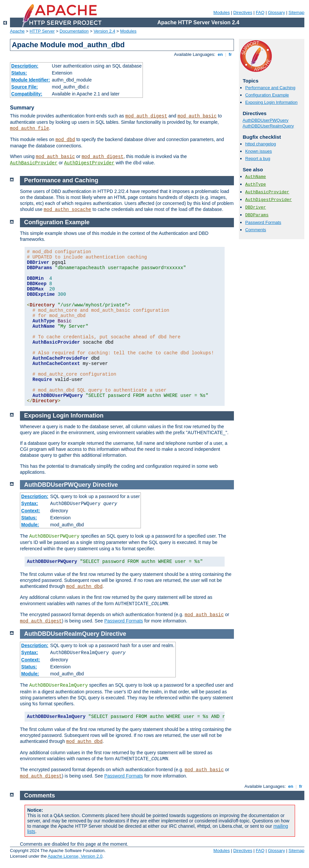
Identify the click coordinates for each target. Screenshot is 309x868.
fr (230, 54)
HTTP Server (42, 31)
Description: (25, 66)
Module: (30, 525)
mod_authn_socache (68, 210)
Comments (256, 230)
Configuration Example (267, 95)
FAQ (260, 12)
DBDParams (257, 215)
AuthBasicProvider (34, 163)
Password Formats (263, 222)
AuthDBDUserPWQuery (265, 120)
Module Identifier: (31, 80)
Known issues (258, 151)
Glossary (276, 12)
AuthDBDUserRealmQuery (268, 126)
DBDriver (256, 207)
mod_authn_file (30, 128)
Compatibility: (27, 94)
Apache (17, 31)
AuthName (256, 177)
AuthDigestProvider (89, 163)
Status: (19, 73)
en (220, 54)
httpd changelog (261, 144)
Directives (243, 12)
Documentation (74, 31)
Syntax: (30, 503)
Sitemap (296, 12)
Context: (31, 511)
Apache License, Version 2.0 (75, 856)
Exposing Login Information (271, 102)
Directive (105, 485)
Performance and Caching (270, 88)
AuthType (256, 184)
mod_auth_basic (197, 116)
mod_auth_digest (146, 116)
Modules (221, 12)
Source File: (25, 87)
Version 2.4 (104, 31)
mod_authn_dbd (84, 587)
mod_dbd (65, 140)
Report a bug (258, 159)
